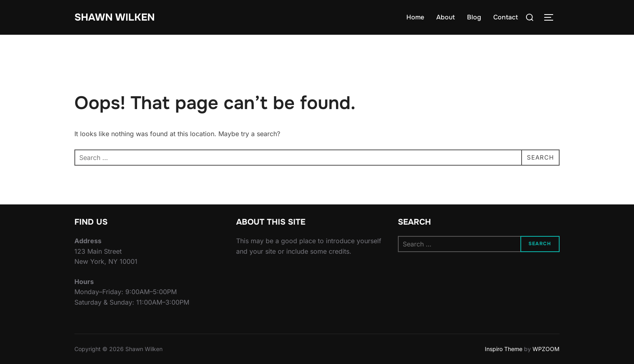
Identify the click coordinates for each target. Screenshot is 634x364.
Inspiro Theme (504, 349)
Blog (474, 17)
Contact (506, 17)
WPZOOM (546, 349)
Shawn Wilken (116, 17)
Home (415, 17)
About (446, 17)
